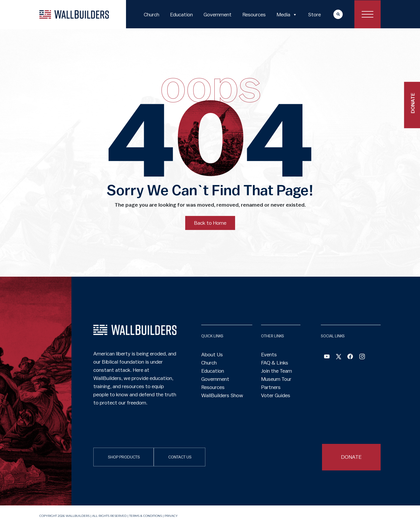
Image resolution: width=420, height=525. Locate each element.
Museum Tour (276, 379)
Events (269, 355)
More (332, 14)
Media (287, 15)
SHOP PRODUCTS (124, 457)
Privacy (171, 516)
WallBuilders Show (222, 395)
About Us (212, 355)
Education (181, 15)
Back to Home (210, 223)
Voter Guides (276, 395)
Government (218, 15)
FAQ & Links (275, 363)
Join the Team (276, 371)
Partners (271, 387)
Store (314, 15)
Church (152, 15)
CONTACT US (180, 457)
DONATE (351, 457)
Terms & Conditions (146, 516)
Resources (254, 15)
